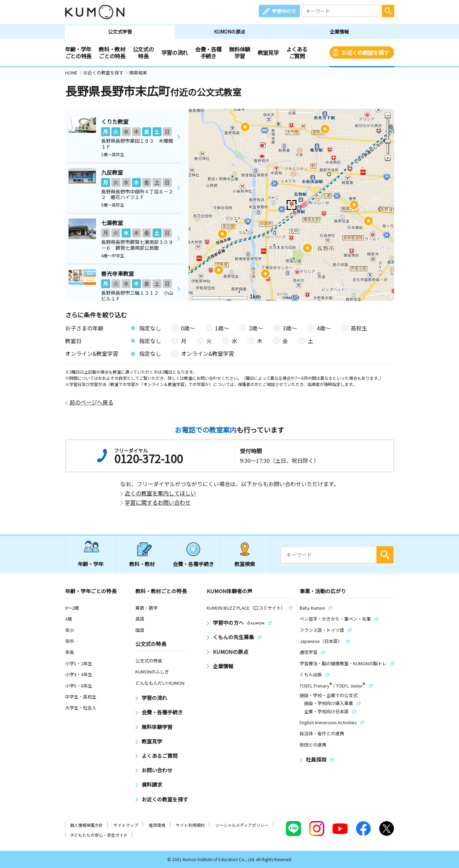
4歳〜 (324, 328)
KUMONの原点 (230, 32)
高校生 (359, 328)
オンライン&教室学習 (208, 353)
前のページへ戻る (92, 402)
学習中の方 (284, 11)
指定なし (150, 328)
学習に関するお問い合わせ (158, 502)
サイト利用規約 (190, 825)
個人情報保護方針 (86, 825)
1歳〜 (222, 328)
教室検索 (245, 564)
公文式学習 (120, 32)
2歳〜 (256, 328)
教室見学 (268, 52)
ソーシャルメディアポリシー (242, 825)
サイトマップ (126, 825)
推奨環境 (157, 825)
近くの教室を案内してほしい (160, 493)
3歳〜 (290, 328)
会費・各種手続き (208, 52)
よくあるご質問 (297, 52)
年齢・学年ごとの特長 (78, 52)
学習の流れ (175, 52)
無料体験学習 (239, 52)
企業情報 (339, 32)
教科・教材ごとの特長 (112, 52)
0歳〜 (188, 328)
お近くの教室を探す (365, 52)
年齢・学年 (91, 564)
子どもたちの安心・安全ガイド (99, 835)
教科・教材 (142, 564)
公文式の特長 (143, 52)
